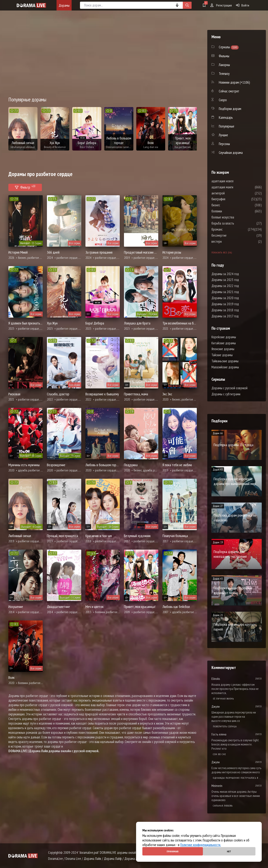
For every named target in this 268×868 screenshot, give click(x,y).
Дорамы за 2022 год (225, 286)
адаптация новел (235, 181)
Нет (229, 851)
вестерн (229, 241)
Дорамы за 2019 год (225, 304)
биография (231, 199)
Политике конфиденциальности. (201, 845)
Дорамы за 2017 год (225, 316)
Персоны (224, 144)
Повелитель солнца (225, 726)
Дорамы (64, 5)
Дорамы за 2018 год (225, 310)
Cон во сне (219, 754)
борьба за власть (235, 223)
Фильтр (25, 187)
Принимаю (173, 851)
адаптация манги (235, 187)
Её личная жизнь (223, 699)
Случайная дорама (231, 153)
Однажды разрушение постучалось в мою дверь (237, 778)
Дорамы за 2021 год (225, 292)
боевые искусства (235, 217)
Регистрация (221, 5)
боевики (229, 211)
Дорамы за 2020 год (225, 298)
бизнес (228, 205)
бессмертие (232, 235)
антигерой (231, 193)
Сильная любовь (223, 806)
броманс (230, 229)
